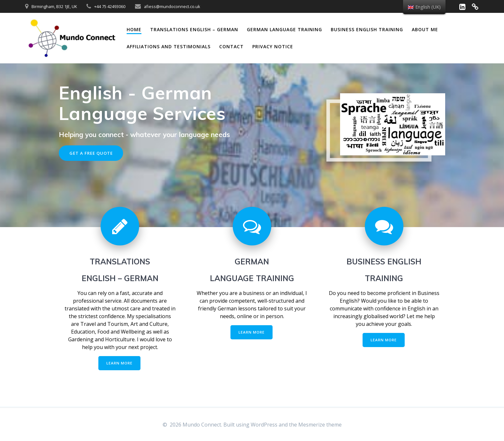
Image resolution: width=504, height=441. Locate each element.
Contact (231, 46)
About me (425, 29)
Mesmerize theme (320, 425)
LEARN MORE (120, 364)
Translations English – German (194, 29)
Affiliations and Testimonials (169, 46)
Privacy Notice (273, 46)
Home (134, 29)
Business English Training (367, 29)
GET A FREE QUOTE (92, 153)
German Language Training (284, 29)
